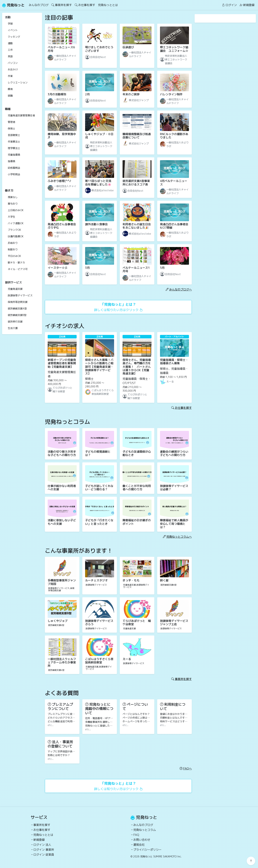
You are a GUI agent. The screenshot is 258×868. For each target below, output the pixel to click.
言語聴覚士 (14, 135)
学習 (10, 24)
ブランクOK (14, 230)
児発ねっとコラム (145, 830)
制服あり (13, 249)
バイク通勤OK (16, 223)
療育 (10, 89)
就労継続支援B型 (17, 315)
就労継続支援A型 (17, 308)
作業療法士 (14, 142)
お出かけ (13, 69)
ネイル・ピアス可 (18, 269)
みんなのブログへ (179, 289)
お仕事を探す (85, 5)
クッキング (14, 37)
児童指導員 (14, 155)
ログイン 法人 (42, 845)
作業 (10, 76)
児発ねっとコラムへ (177, 537)
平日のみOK (14, 256)
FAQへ (186, 768)
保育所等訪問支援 (18, 302)
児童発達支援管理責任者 (21, 115)
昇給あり (13, 243)
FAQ (136, 835)
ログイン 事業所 (44, 850)
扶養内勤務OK (16, 236)
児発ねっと (13, 5)
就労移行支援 (15, 322)
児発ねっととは (108, 5)
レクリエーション (18, 82)
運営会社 (139, 845)
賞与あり (13, 204)
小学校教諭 (14, 174)
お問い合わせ (142, 840)
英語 (10, 56)
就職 (10, 96)
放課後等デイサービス (20, 295)
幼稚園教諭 (14, 168)
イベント (13, 30)
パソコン (13, 63)
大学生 (11, 217)
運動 (10, 43)
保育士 (11, 128)
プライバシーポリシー (147, 850)
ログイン (229, 5)
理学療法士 (14, 148)
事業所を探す (62, 5)
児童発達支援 (15, 289)
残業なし (13, 197)
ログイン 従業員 (44, 855)
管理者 (11, 122)
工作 (10, 50)
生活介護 (13, 328)
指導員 (11, 161)
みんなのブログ (39, 5)
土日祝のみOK (16, 210)
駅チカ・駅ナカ (16, 262)
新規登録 (247, 5)
